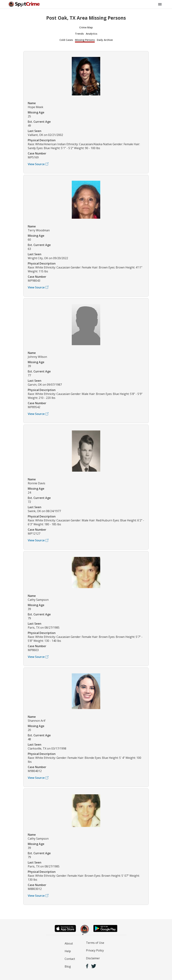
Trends (79, 34)
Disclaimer (93, 958)
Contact (70, 959)
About (69, 943)
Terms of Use (95, 943)
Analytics (92, 34)
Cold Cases (66, 40)
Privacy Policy (95, 950)
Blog (68, 966)
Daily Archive (105, 40)
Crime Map (86, 27)
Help (68, 951)
